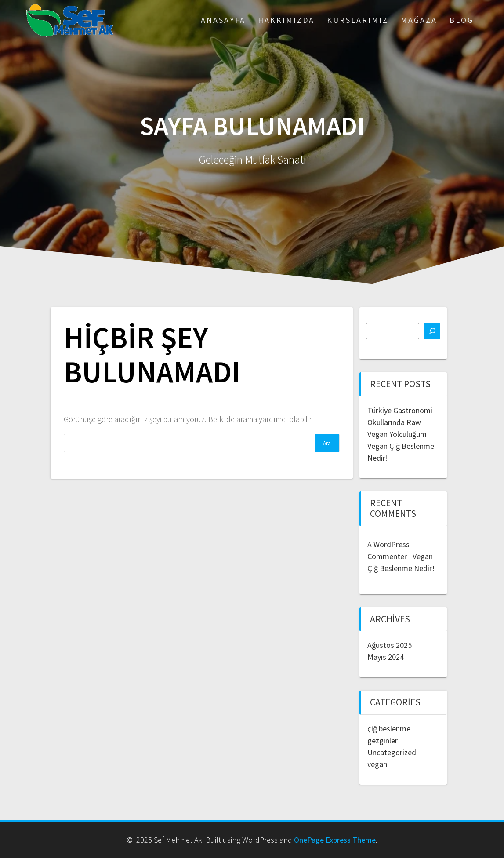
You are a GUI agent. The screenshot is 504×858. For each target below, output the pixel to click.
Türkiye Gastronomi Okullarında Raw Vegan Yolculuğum (400, 422)
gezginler (383, 740)
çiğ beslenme (389, 729)
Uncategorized (392, 752)
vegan (377, 764)
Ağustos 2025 (390, 645)
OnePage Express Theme (335, 840)
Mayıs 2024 (386, 657)
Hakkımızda (286, 20)
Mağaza (419, 20)
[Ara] (432, 331)
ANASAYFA (223, 20)
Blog (462, 20)
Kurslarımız (358, 20)
